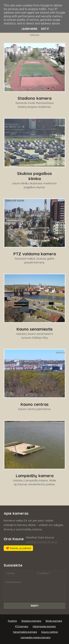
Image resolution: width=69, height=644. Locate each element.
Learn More (29, 29)
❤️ (18, 548)
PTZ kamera (22, 626)
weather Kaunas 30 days (42, 542)
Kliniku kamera (54, 621)
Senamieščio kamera (25, 632)
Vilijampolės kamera (44, 626)
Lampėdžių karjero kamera (36, 637)
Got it (45, 29)
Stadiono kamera (31, 621)
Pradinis (12, 621)
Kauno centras (50, 632)
